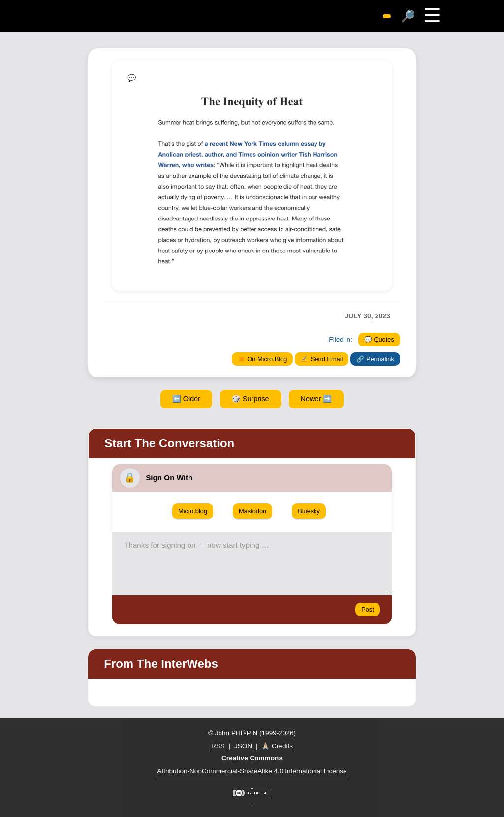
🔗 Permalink (375, 359)
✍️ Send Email (322, 359)
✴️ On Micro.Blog (263, 359)
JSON (243, 746)
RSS (218, 746)
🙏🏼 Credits (277, 746)
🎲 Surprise (251, 399)
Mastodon (252, 511)
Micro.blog (193, 511)
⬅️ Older (186, 399)
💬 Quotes (379, 339)
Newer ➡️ (316, 399)
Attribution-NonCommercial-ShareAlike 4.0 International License (252, 771)
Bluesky (309, 511)
